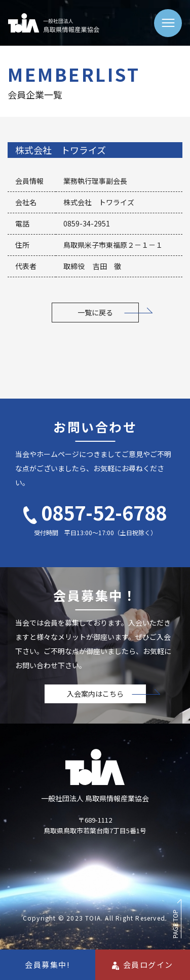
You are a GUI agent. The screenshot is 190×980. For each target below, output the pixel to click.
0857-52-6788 (95, 512)
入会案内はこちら (95, 694)
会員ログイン (143, 965)
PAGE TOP (175, 924)
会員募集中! (47, 965)
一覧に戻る (95, 312)
